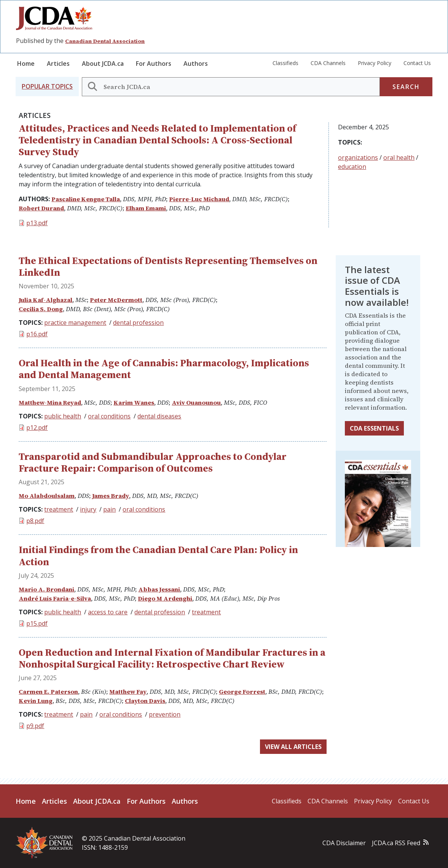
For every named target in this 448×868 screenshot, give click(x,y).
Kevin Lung (36, 701)
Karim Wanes (134, 402)
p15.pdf (37, 623)
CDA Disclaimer (344, 843)
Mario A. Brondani (46, 589)
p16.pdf (37, 334)
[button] (47, 87)
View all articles (293, 747)
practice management (75, 323)
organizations (358, 157)
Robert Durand (41, 208)
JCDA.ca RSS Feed (396, 843)
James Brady (111, 496)
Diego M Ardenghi (165, 598)
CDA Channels (328, 63)
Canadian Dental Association (105, 41)
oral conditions (109, 416)
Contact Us (417, 63)
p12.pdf (37, 428)
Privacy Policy (375, 63)
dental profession (138, 323)
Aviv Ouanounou (196, 402)
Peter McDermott (116, 300)
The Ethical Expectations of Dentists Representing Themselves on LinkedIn (168, 266)
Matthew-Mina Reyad (50, 402)
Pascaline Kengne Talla (86, 199)
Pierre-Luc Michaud (199, 199)
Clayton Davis (145, 701)
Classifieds (285, 63)
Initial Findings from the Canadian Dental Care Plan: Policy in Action (158, 556)
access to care (108, 612)
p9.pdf (35, 726)
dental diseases (159, 416)
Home (26, 64)
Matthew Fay (128, 692)
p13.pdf (37, 223)
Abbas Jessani (159, 589)
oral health (399, 157)
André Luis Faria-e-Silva (55, 598)
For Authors (154, 64)
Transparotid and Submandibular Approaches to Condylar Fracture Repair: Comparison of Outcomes (153, 462)
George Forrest (242, 692)
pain (109, 509)
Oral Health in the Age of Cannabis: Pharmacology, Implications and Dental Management (164, 369)
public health (63, 416)
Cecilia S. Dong (41, 309)
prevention (165, 714)
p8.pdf (35, 521)
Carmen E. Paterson (48, 692)
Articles (58, 64)
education (352, 167)
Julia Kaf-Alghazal (45, 300)
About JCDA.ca (103, 64)
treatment (59, 509)
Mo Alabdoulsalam (47, 496)
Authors (196, 64)
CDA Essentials (374, 428)
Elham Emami (146, 208)
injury (88, 509)
